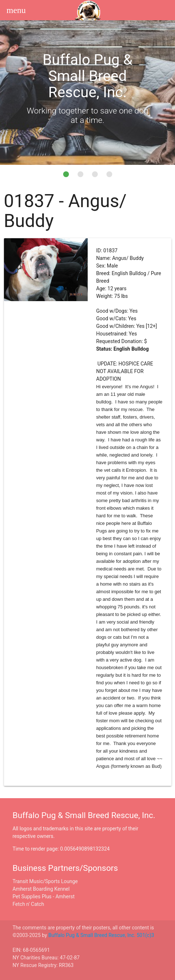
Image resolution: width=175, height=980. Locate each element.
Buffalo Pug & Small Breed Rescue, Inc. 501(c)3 (101, 935)
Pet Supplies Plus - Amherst (44, 896)
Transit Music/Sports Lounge (45, 881)
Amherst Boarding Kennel (41, 889)
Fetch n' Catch (28, 904)
